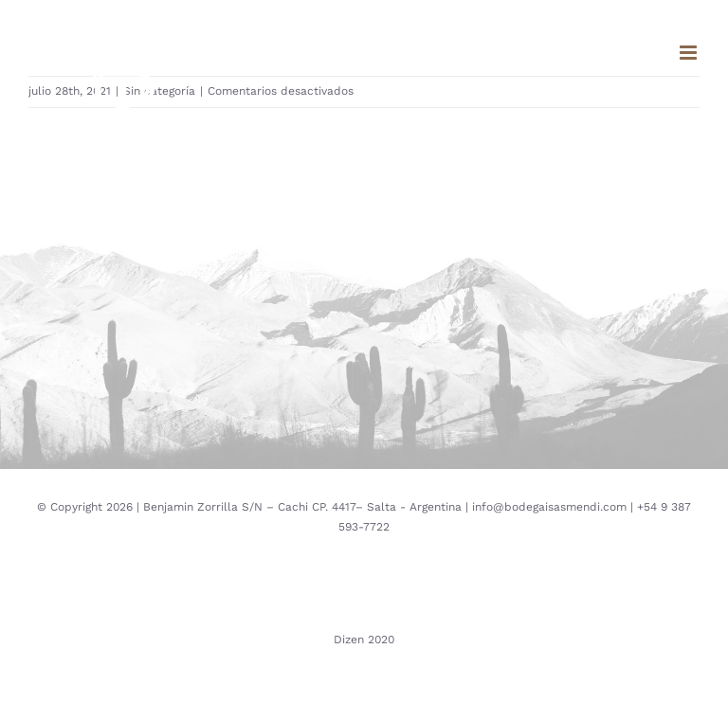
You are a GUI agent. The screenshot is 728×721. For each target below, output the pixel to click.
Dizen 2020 (364, 640)
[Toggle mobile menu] (690, 53)
